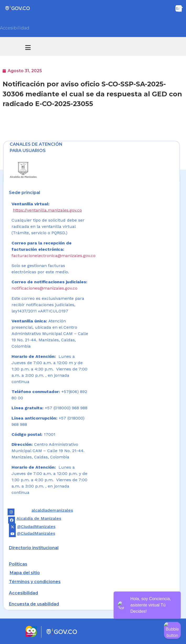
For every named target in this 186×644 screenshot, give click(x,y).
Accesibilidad (15, 28)
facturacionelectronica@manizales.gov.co (54, 256)
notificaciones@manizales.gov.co (44, 288)
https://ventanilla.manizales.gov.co (47, 210)
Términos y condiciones (35, 582)
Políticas (18, 564)
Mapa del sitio (25, 573)
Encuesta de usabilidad (34, 604)
